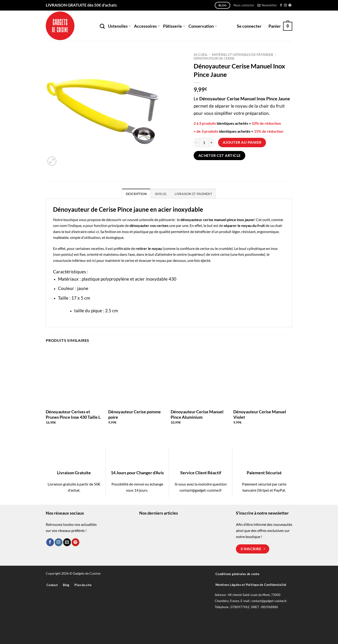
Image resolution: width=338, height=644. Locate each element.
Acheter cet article (220, 155)
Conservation (203, 26)
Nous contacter (244, 5)
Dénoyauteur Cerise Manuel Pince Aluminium (197, 414)
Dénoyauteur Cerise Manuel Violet (260, 414)
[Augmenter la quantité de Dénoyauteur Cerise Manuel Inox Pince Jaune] (211, 143)
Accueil (201, 55)
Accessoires (147, 26)
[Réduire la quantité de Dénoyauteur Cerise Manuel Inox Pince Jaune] (196, 143)
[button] (267, 5)
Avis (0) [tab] (161, 194)
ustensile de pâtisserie (157, 220)
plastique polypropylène (105, 279)
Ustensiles (119, 26)
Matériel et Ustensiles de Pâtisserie (243, 55)
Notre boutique (66, 220)
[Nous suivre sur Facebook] (281, 5)
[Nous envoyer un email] (67, 542)
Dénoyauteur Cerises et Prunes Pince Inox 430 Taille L (73, 414)
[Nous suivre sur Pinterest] (290, 5)
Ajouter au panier (242, 142)
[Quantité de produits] (204, 143)
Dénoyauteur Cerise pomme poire (134, 414)
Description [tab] (136, 194)
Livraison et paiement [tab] (193, 194)
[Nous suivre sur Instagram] (285, 5)
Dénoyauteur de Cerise (214, 58)
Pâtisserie (174, 26)
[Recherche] (102, 26)
